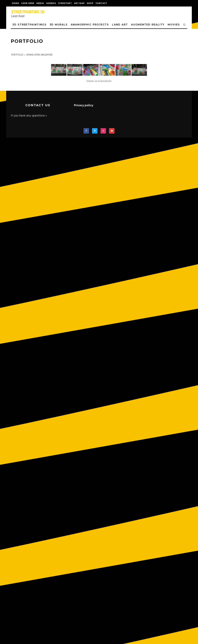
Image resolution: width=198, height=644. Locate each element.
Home (15, 3)
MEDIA (40, 3)
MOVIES (174, 25)
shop (90, 3)
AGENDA (51, 3)
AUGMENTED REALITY (148, 25)
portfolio (17, 55)
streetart (65, 3)
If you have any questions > (29, 115)
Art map (79, 3)
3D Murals (59, 25)
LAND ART (120, 25)
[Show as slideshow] (99, 81)
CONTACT (101, 3)
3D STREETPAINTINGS (29, 25)
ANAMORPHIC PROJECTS (90, 25)
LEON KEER (28, 3)
